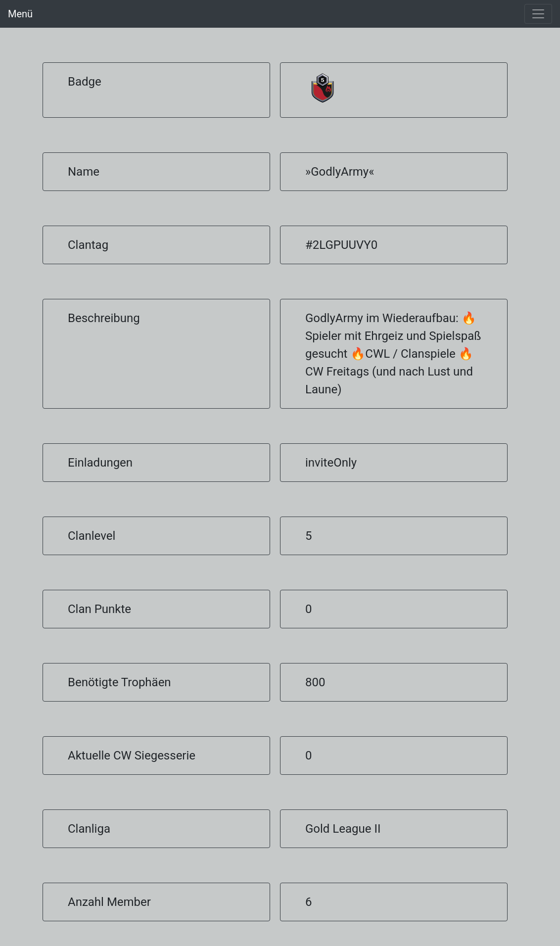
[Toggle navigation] (538, 14)
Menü (20, 14)
